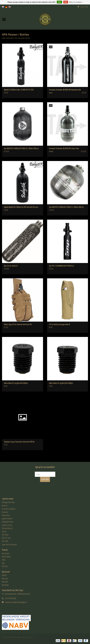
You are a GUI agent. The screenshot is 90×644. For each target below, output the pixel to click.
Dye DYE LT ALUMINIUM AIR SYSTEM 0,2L (62, 266)
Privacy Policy (6, 515)
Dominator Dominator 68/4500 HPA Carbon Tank (64, 148)
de (6, 7)
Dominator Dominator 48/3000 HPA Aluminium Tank (65, 90)
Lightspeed (30, 637)
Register (4, 575)
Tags (3, 563)
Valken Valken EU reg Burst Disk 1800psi (61, 383)
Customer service (7, 525)
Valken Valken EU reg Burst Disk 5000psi (16, 383)
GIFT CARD (5, 541)
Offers (4, 560)
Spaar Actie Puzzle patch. (9, 545)
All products (6, 553)
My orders (5, 579)
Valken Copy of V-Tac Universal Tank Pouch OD (18, 324)
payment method (7, 518)
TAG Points (5, 535)
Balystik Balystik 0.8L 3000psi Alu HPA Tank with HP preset (21, 207)
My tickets (5, 582)
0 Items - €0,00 (83, 7)
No (66, 2)
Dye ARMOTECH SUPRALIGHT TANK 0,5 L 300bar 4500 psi (66, 207)
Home (4, 38)
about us (5, 505)
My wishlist (5, 585)
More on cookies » (76, 2)
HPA (16, 38)
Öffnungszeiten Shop (8, 502)
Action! (4, 531)
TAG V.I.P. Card (6, 538)
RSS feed (5, 566)
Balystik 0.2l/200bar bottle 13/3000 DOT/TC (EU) (19, 90)
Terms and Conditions (9, 509)
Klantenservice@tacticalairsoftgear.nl (16, 602)
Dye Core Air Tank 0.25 (11, 266)
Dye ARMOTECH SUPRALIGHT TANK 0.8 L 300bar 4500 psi (21, 148)
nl (3, 7)
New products (6, 557)
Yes (59, 2)
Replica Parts (10, 38)
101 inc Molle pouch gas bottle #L (60, 324)
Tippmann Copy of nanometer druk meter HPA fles (19, 442)
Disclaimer (5, 512)
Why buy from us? (7, 528)
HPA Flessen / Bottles (24, 38)
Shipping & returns (7, 522)
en (10, 7)
